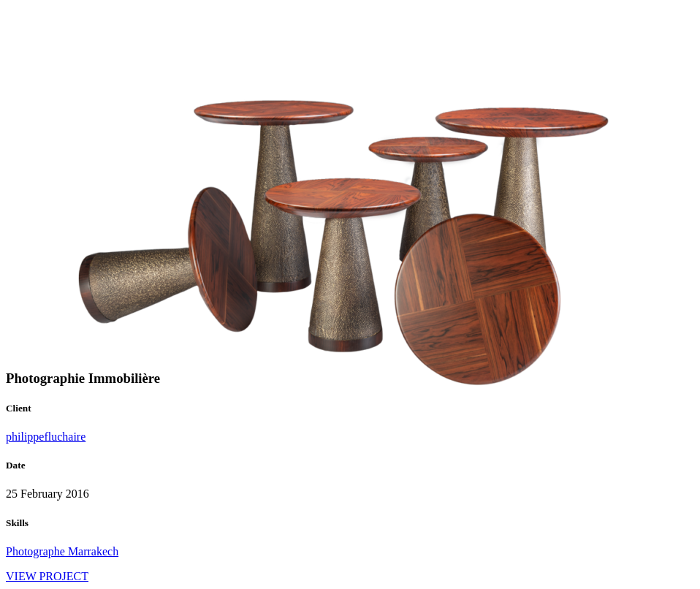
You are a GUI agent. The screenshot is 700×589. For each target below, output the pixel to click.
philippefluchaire (46, 437)
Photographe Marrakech (62, 551)
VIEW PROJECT (47, 576)
